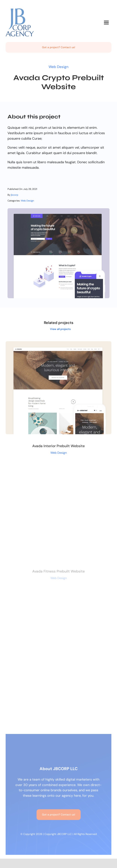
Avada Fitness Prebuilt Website (58, 572)
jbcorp (15, 195)
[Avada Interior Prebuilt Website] (58, 345)
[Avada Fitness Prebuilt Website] (58, 470)
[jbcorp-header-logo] (20, 10)
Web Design (58, 66)
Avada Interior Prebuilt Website (58, 447)
